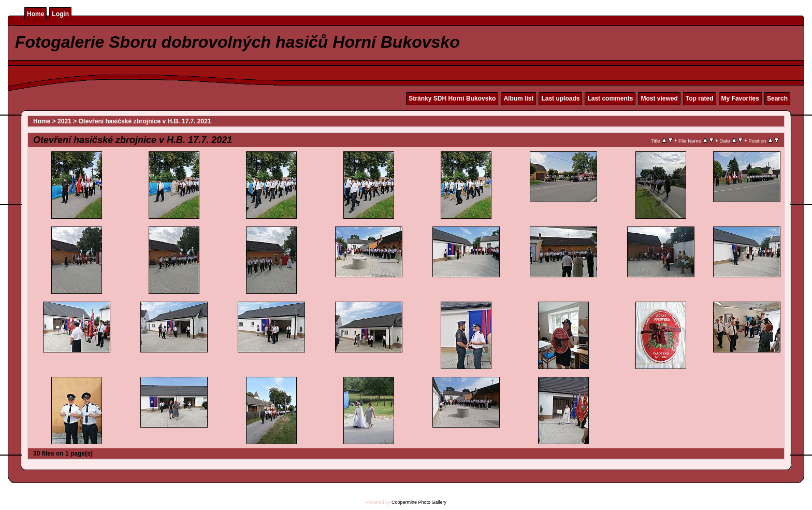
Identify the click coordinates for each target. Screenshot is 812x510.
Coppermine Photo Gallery (419, 502)
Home (35, 14)
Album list (518, 98)
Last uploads (560, 98)
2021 (64, 121)
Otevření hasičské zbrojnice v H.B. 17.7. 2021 (144, 121)
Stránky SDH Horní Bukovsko (452, 98)
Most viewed (659, 98)
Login (60, 14)
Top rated (700, 98)
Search (777, 98)
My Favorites (740, 98)
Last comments (610, 98)
